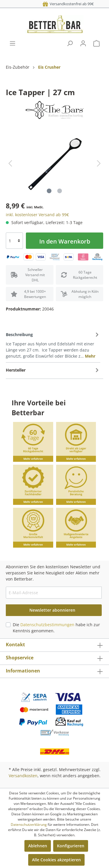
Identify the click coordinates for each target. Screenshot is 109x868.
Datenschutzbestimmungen (47, 625)
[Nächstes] (99, 163)
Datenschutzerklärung (29, 824)
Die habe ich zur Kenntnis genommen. (56, 628)
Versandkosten (23, 776)
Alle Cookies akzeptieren (56, 860)
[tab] (53, 345)
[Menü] (12, 43)
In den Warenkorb (65, 241)
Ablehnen (38, 846)
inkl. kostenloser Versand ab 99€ (37, 215)
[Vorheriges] (10, 163)
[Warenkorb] (97, 43)
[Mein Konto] (83, 43)
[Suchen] (70, 43)
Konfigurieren (71, 846)
